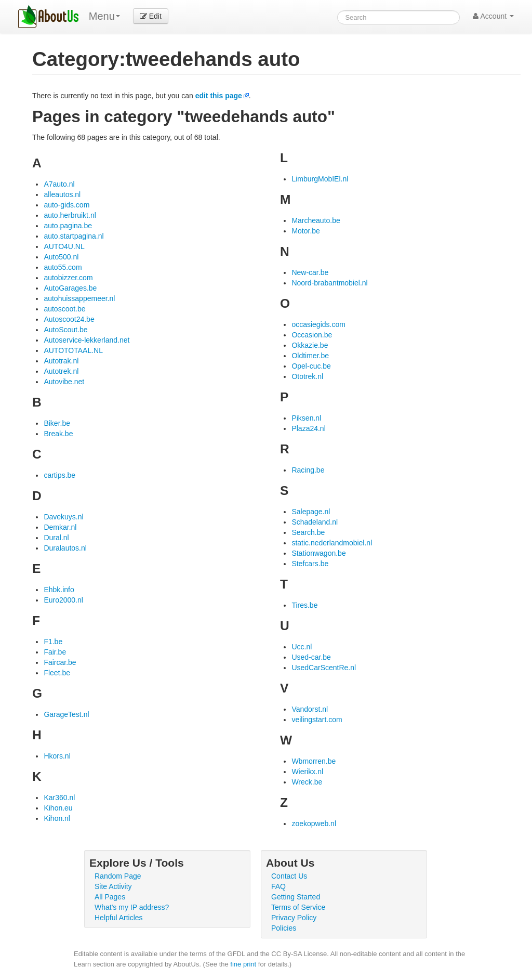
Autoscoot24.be (69, 319)
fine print (243, 964)
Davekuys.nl (63, 517)
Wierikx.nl (307, 772)
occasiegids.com (318, 324)
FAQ (278, 886)
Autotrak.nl (61, 361)
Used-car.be (311, 657)
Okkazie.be (310, 345)
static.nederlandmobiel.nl (332, 543)
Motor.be (305, 231)
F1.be (53, 642)
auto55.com (63, 267)
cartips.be (59, 475)
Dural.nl (56, 538)
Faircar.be (60, 662)
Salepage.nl (311, 512)
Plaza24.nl (308, 428)
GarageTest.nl (66, 714)
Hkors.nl (57, 756)
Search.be (308, 532)
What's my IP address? (132, 907)
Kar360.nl (59, 798)
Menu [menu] (104, 16)
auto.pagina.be (68, 226)
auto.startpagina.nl (74, 236)
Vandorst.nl (310, 709)
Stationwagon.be (318, 553)
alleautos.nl (62, 194)
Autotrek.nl (61, 371)
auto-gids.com (66, 205)
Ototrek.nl (307, 376)
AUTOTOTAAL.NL (73, 350)
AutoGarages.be (70, 288)
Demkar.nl (60, 527)
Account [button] (493, 16)
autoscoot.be (64, 309)
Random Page (118, 876)
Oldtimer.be (310, 356)
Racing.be (308, 470)
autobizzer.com (68, 278)
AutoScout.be (65, 330)
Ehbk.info (59, 590)
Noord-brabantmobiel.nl (329, 283)
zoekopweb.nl (314, 824)
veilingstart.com (317, 720)
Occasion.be (312, 335)
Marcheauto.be (316, 220)
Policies (284, 928)
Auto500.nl (61, 257)
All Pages (110, 897)
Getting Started (296, 897)
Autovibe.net (64, 382)
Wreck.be (307, 782)
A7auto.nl (59, 184)
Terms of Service (298, 907)
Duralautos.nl (65, 548)
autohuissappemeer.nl (79, 298)
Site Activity (113, 886)
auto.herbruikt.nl (70, 215)
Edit (151, 16)
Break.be (58, 434)
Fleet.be (57, 673)
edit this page (219, 96)
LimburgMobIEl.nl (320, 179)
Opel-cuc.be (311, 366)
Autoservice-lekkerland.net (87, 340)
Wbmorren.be (314, 761)
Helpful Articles (119, 918)
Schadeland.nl (315, 522)
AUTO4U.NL (64, 246)
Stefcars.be (310, 564)
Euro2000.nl (63, 600)
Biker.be (57, 423)
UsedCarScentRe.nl (324, 668)
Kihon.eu (58, 808)
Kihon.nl (57, 818)
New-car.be (310, 272)
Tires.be (304, 605)
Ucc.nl (302, 647)
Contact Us (289, 876)
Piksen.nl (306, 418)
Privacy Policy (294, 918)
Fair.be (55, 652)
